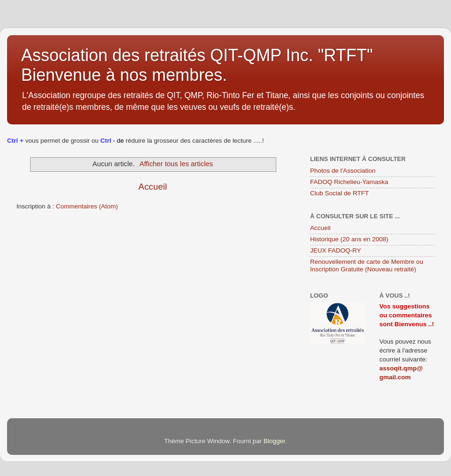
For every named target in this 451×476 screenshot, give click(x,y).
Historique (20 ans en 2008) (349, 239)
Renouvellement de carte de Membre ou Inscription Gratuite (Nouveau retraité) (367, 265)
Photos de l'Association (343, 171)
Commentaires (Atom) (87, 206)
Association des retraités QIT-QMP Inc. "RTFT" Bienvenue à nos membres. (197, 65)
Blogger (274, 441)
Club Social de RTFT (339, 193)
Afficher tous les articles (176, 164)
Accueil (153, 187)
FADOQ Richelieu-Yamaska (349, 182)
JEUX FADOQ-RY (336, 250)
